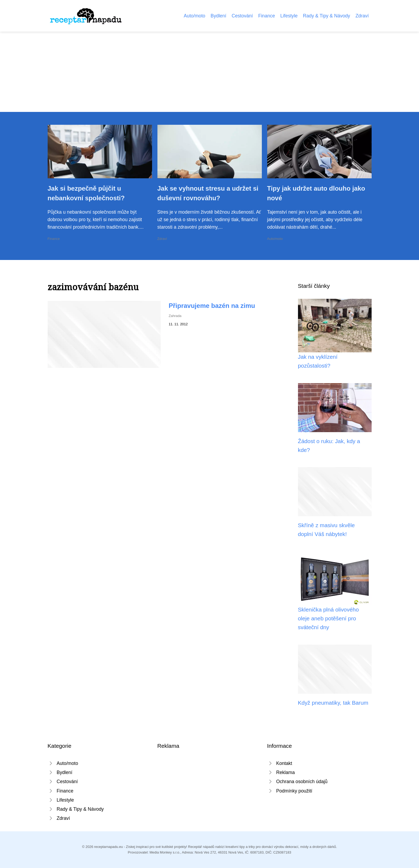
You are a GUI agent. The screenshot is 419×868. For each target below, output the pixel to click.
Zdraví (362, 16)
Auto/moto (194, 16)
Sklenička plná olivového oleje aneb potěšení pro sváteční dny (329, 618)
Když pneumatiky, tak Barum (333, 703)
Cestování (242, 16)
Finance (267, 16)
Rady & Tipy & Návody (327, 16)
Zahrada (175, 316)
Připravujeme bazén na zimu (212, 306)
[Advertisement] (210, 72)
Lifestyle (289, 16)
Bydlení (219, 16)
